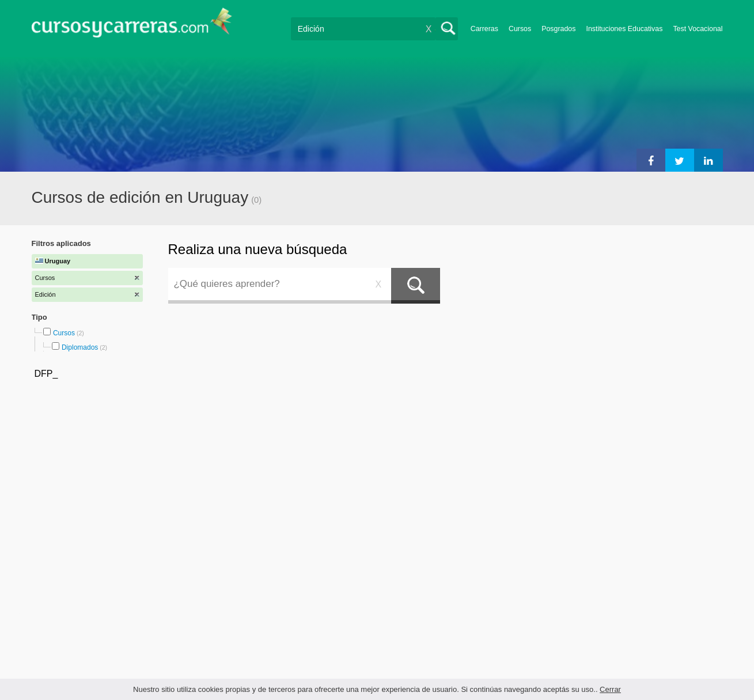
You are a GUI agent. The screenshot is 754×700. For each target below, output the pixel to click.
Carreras (484, 29)
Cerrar (610, 689)
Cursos (520, 29)
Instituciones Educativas (624, 29)
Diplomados (80, 347)
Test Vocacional (698, 29)
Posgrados (558, 29)
